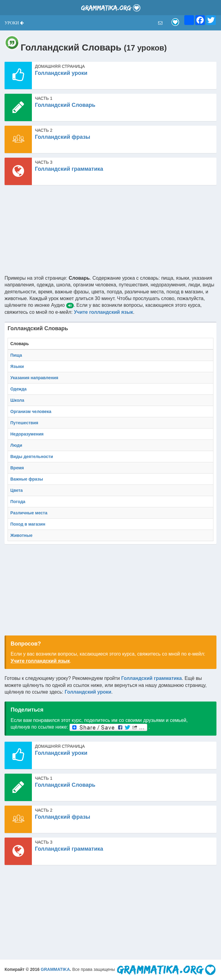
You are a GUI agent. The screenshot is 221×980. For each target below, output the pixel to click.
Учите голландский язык (103, 312)
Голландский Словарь (65, 105)
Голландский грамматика (69, 169)
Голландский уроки (61, 73)
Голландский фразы (63, 137)
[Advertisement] (110, 232)
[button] (14, 23)
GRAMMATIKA (55, 969)
